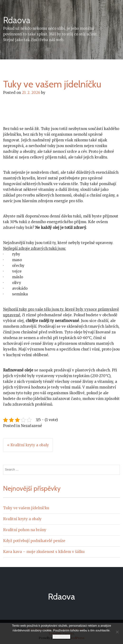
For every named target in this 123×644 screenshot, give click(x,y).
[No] (117, 632)
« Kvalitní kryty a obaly (28, 445)
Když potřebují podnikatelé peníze (34, 541)
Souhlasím (62, 637)
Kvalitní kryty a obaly (22, 519)
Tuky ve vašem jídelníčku (26, 508)
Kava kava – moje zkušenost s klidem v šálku (44, 552)
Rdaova (17, 20)
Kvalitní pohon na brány (25, 530)
